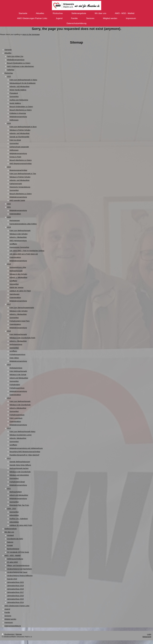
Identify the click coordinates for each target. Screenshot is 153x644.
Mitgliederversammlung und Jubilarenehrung (26, 448)
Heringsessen (15, 220)
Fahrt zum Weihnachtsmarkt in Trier (23, 174)
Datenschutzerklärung (13, 626)
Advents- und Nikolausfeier (20, 86)
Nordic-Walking (15, 103)
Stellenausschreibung (15, 559)
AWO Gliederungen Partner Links (17, 606)
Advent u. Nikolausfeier (18, 237)
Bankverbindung (13, 549)
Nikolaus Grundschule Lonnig (21, 435)
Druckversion (8, 634)
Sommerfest (14, 97)
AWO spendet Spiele (17, 200)
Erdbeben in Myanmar (18, 113)
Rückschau (9, 73)
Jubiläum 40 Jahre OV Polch (20, 291)
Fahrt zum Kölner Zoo (15, 56)
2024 (9, 123)
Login (149, 634)
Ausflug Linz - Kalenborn (19, 519)
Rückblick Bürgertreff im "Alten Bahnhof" (25, 455)
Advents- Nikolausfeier (18, 438)
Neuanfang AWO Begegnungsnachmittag (25, 452)
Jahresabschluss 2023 (15, 582)
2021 (9, 207)
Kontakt (10, 545)
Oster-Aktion (14, 358)
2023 (9, 167)
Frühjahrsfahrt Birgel (17, 482)
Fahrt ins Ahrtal (15, 140)
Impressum (9, 622)
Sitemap (19, 634)
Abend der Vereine (17, 287)
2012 (9, 458)
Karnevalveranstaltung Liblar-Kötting (23, 224)
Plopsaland (14, 93)
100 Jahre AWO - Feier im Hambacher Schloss (27, 251)
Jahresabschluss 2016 (15, 596)
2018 (9, 264)
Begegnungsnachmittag (18, 170)
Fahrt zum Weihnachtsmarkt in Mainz (23, 80)
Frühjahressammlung (17, 354)
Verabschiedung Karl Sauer (17, 572)
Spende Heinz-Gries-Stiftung (20, 465)
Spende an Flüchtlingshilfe (19, 137)
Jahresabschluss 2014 (15, 602)
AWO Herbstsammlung (18, 241)
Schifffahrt (13, 244)
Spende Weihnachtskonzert (20, 462)
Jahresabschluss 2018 (15, 589)
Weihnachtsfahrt (16, 492)
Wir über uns (9, 532)
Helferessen (14, 120)
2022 (9, 204)
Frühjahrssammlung (17, 388)
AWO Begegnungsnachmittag (21, 164)
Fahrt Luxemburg (16, 418)
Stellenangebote (11, 529)
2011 (9, 488)
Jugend (7, 609)
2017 (9, 304)
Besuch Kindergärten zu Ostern (19, 63)
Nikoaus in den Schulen (18, 274)
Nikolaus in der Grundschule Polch (22, 338)
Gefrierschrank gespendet (19, 147)
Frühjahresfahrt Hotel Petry (20, 321)
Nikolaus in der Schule (18, 375)
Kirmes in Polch (15, 157)
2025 (9, 76)
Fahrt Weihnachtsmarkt (18, 334)
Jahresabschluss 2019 (15, 586)
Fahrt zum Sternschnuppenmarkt (22, 308)
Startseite (8, 50)
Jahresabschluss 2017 (15, 592)
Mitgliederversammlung (16, 60)
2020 (9, 217)
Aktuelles (8, 53)
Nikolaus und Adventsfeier (19, 475)
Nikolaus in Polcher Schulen (20, 130)
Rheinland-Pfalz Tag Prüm (19, 505)
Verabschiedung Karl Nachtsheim (19, 569)
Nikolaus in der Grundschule (20, 405)
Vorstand (10, 535)
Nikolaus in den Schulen (19, 234)
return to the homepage (31, 34)
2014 (9, 398)
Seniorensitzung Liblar (18, 267)
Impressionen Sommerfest (19, 247)
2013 (9, 428)
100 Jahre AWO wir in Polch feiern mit (24, 254)
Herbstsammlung (16, 344)
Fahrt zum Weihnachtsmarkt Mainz (22, 432)
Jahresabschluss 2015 (15, 599)
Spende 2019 (12, 579)
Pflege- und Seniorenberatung (18, 566)
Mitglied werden (10, 619)
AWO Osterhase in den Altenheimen (20, 66)
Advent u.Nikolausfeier (18, 408)
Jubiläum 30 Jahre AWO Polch (21, 525)
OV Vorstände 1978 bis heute (18, 552)
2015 (9, 365)
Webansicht (147, 637)
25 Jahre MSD (12, 562)
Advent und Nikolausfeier (19, 378)
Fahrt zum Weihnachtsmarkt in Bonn (23, 127)
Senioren (8, 616)
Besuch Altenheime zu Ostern (21, 110)
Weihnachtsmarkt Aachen (19, 468)
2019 (9, 227)
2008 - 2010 (12, 509)
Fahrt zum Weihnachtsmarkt (20, 231)
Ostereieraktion (15, 214)
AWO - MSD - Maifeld (13, 555)
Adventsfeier (14, 515)
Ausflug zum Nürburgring (19, 100)
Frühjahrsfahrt (15, 385)
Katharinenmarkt (16, 184)
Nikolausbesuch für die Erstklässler (23, 83)
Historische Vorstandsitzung (20, 187)
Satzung (10, 542)
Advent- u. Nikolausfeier (18, 277)
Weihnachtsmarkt (16, 271)
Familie (7, 612)
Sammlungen (15, 294)
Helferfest (11, 70)
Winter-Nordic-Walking (18, 90)
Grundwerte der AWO (15, 539)
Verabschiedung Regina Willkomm (20, 576)
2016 (9, 331)
